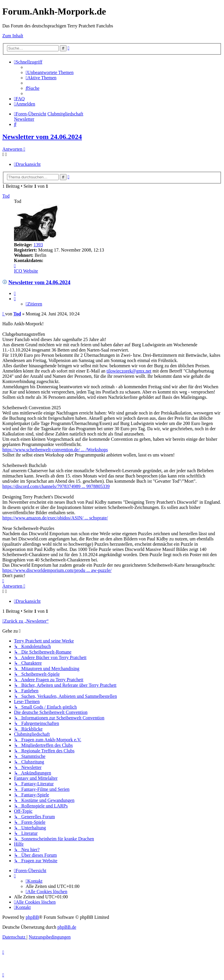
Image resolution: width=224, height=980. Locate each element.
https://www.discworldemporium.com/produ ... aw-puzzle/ (57, 570)
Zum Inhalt (13, 36)
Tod (6, 196)
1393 (38, 245)
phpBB (32, 917)
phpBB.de (67, 927)
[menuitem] (50, 72)
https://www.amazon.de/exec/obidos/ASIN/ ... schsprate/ (55, 518)
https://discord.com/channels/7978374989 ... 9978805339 (56, 486)
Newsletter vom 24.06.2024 (42, 137)
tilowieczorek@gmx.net (129, 371)
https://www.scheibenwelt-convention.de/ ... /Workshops (55, 450)
